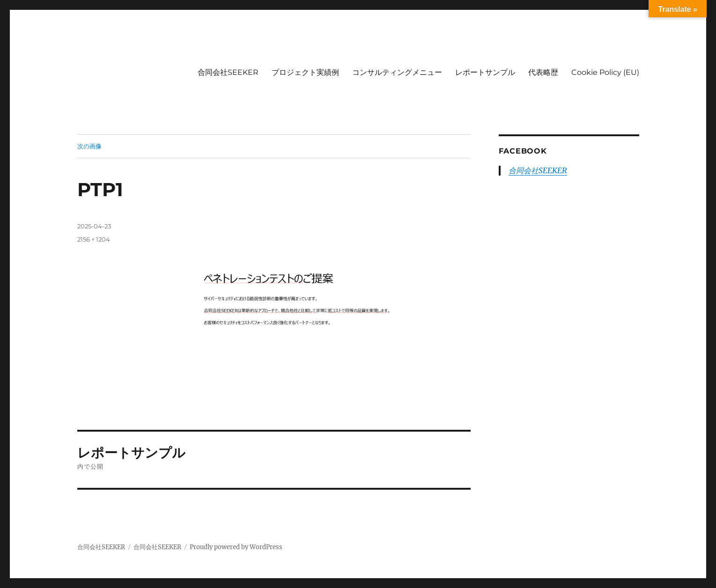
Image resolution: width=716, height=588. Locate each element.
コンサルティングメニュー (397, 72)
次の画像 (89, 146)
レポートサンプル (485, 72)
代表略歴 (543, 72)
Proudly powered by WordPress (236, 547)
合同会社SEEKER (228, 72)
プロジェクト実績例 (305, 72)
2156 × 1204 (94, 239)
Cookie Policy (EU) (605, 72)
